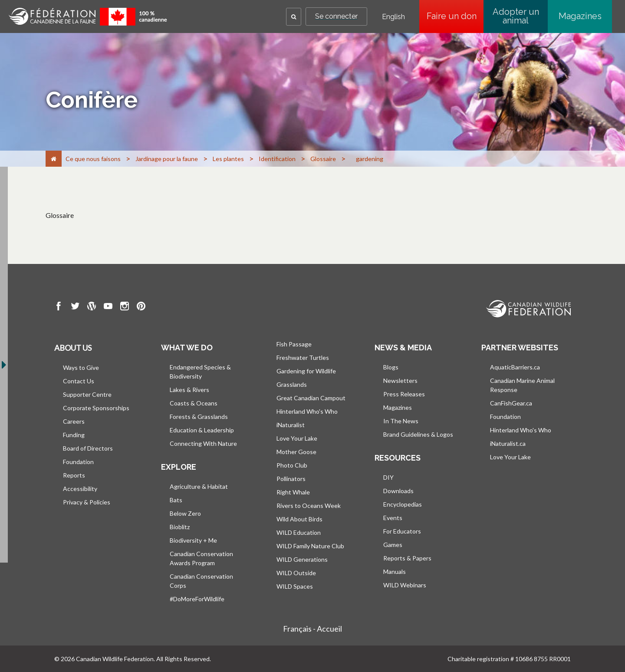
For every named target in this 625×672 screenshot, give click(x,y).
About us (73, 348)
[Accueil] (54, 159)
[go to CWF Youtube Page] (108, 307)
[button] (294, 17)
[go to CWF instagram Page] (125, 307)
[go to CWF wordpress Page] (92, 307)
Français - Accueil (312, 629)
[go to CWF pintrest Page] (141, 307)
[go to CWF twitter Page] (75, 307)
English (393, 17)
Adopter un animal (516, 16)
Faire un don (455, 16)
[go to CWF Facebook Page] (59, 307)
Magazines (580, 16)
